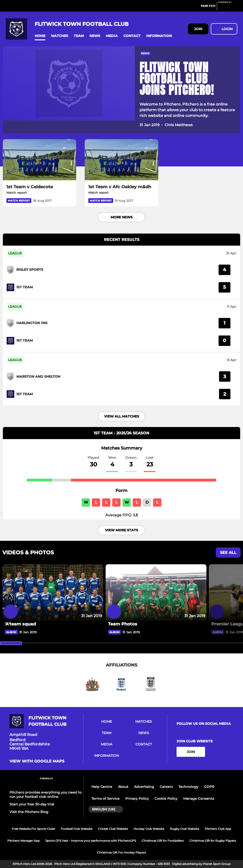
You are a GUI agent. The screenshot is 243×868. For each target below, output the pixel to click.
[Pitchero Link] (228, 8)
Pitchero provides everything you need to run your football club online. (46, 795)
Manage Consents (199, 799)
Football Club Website (77, 829)
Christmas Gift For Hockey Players (121, 852)
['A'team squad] (53, 593)
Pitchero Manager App (23, 841)
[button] (40, 36)
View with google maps (37, 761)
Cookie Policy (166, 799)
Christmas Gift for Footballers (163, 841)
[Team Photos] (156, 593)
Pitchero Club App (218, 829)
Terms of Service (105, 799)
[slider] (11, 643)
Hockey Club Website (149, 829)
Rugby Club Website (185, 829)
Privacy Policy (137, 799)
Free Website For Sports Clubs (33, 829)
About (123, 787)
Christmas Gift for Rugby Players (213, 841)
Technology (188, 787)
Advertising (144, 787)
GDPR (209, 787)
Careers (166, 787)
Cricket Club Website (113, 829)
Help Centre (102, 787)
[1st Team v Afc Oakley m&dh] (121, 160)
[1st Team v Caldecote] (40, 160)
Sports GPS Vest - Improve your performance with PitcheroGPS (91, 841)
